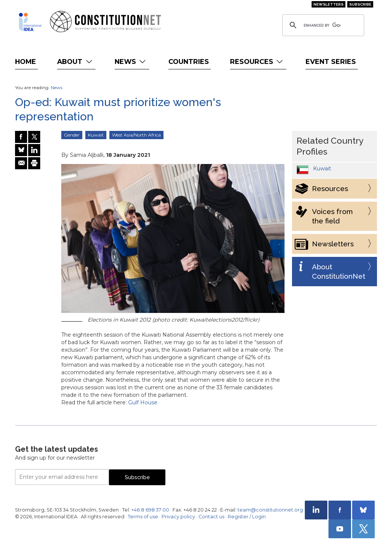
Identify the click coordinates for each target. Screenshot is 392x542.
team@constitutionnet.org (270, 510)
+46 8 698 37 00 (150, 510)
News (131, 61)
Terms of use (143, 517)
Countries (189, 61)
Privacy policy (178, 517)
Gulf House (143, 402)
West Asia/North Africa (136, 135)
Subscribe (360, 4)
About (75, 61)
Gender (72, 135)
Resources (257, 61)
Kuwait (96, 135)
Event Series (331, 61)
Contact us (211, 517)
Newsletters (328, 4)
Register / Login (247, 517)
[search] (322, 25)
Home (26, 61)
